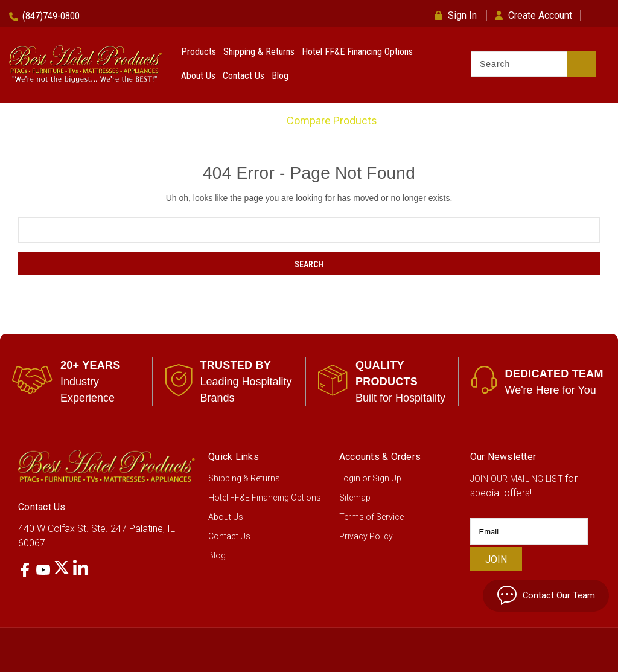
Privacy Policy (366, 536)
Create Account (534, 15)
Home (256, 120)
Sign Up (387, 478)
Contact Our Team (539, 594)
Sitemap (355, 498)
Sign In (456, 15)
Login (350, 478)
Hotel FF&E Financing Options (357, 52)
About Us (198, 76)
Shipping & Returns (259, 52)
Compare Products (332, 120)
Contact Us (244, 76)
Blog (280, 76)
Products (199, 52)
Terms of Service (371, 517)
